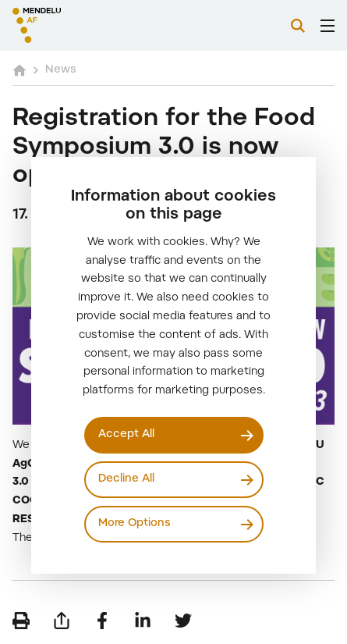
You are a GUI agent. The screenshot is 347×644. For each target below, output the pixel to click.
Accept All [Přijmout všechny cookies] (126, 435)
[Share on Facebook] (102, 621)
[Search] (298, 26)
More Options (135, 524)
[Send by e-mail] (62, 621)
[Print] (21, 621)
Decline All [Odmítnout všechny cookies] (126, 479)
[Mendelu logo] (90, 25)
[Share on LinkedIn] (143, 621)
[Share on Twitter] (183, 621)
